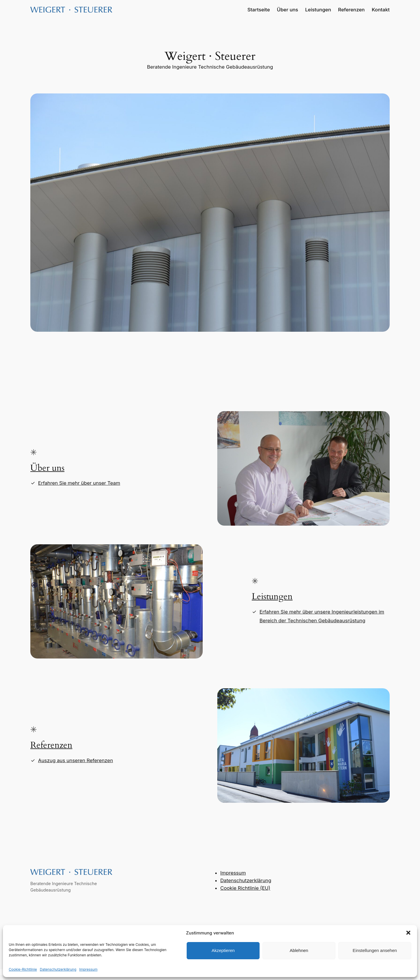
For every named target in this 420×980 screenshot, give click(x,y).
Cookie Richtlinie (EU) (245, 888)
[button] (408, 933)
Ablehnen (299, 950)
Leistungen (272, 597)
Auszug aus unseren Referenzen (76, 760)
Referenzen (51, 745)
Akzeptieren (223, 950)
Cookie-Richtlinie (23, 969)
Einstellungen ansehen (375, 950)
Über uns (47, 468)
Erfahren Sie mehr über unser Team (79, 483)
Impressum (89, 969)
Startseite (259, 10)
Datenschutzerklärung (58, 969)
